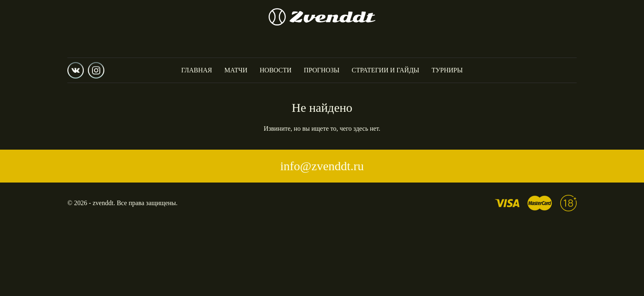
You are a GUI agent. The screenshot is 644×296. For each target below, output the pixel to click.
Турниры (447, 70)
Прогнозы (322, 70)
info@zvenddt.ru (322, 166)
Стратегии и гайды (385, 70)
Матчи (236, 70)
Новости (276, 70)
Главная (197, 70)
